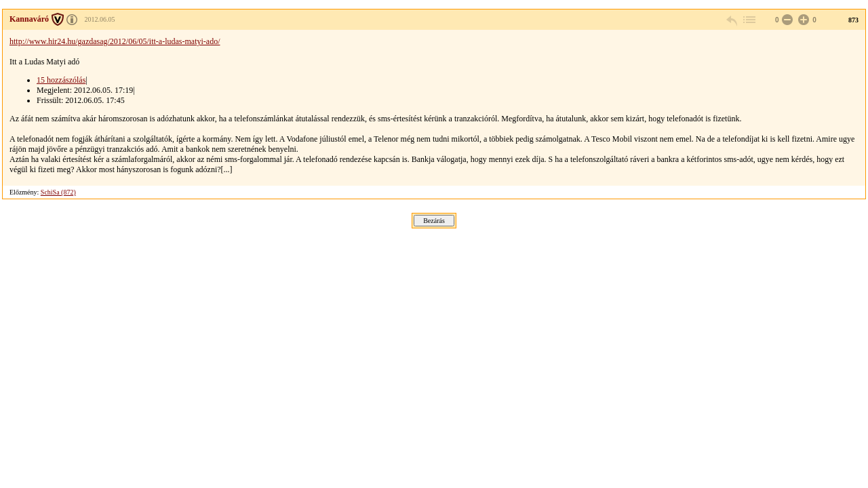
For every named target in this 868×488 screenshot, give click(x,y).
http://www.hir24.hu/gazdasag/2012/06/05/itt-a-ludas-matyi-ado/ (115, 41)
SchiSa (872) (58, 192)
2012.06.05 (100, 19)
